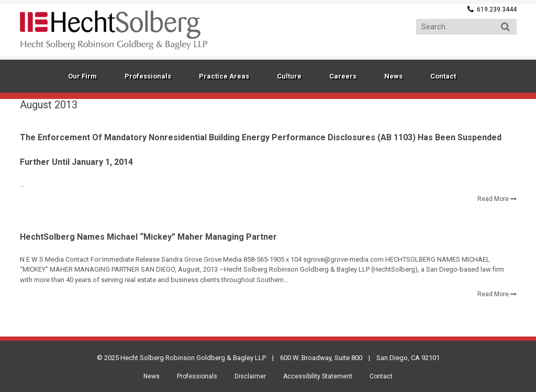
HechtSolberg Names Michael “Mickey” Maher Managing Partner (148, 237)
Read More (493, 199)
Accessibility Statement (318, 376)
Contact (381, 376)
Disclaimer (250, 376)
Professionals (197, 376)
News (152, 376)
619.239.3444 (497, 9)
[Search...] (466, 27)
